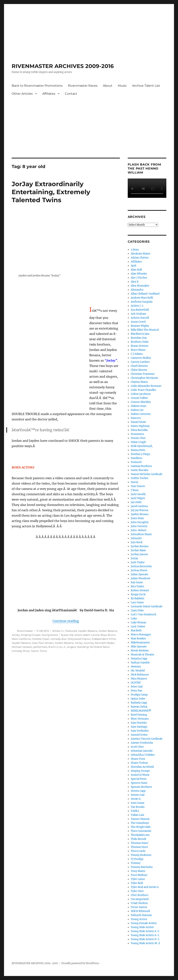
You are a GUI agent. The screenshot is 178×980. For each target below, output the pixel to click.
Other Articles (22, 94)
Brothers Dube (140, 342)
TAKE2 (135, 811)
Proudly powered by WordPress (80, 963)
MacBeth (136, 631)
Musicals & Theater (143, 655)
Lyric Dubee (138, 627)
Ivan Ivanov (138, 486)
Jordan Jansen (139, 554)
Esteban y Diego (140, 454)
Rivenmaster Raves (83, 86)
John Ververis (139, 526)
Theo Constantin (141, 831)
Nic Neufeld (138, 671)
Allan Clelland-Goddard (145, 294)
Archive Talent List (146, 86)
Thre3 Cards (138, 851)
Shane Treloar (139, 763)
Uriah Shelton (139, 903)
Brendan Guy (139, 338)
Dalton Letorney (141, 414)
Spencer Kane (139, 783)
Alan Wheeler (139, 274)
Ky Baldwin (138, 598)
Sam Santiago (139, 727)
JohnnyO (136, 538)
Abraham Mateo (141, 254)
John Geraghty (140, 522)
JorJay (16, 635)
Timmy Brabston (141, 855)
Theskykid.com (140, 835)
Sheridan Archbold (142, 767)
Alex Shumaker (140, 286)
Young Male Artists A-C (145, 931)
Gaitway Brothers (141, 466)
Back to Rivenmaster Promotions (37, 86)
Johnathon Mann (141, 534)
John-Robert (139, 530)
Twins (43, 651)
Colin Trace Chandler (143, 390)
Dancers (136, 418)
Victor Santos (139, 907)
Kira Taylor (137, 586)
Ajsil (133, 266)
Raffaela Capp (139, 703)
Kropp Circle (138, 594)
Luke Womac (139, 622)
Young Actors (50, 635)
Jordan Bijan (138, 550)
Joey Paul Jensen (43, 643)
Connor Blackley (141, 402)
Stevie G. (136, 799)
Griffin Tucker (140, 478)
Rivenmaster (25, 631)
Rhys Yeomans (140, 719)
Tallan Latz (137, 815)
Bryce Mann (138, 350)
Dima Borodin (139, 430)
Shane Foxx (138, 759)
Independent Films (104, 639)
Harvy (134, 482)
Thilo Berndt (139, 839)
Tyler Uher (137, 891)
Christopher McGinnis (144, 378)
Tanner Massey (140, 819)
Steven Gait (138, 795)
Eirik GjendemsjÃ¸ (142, 446)
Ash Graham (138, 314)
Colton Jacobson (141, 394)
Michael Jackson (22, 647)
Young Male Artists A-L (145, 935)
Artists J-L (58, 631)
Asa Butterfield (140, 310)
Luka (134, 618)
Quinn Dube (138, 699)
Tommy (136, 863)
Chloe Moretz (139, 370)
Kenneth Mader (105, 643)
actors (78, 635)
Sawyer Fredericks (142, 743)
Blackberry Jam (140, 334)
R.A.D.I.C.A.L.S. (57, 647)
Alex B (135, 282)
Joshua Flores (139, 570)
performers (40, 647)
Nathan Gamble (140, 663)
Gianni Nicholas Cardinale (147, 474)
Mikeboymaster (140, 643)
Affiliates (49, 94)
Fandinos (137, 458)
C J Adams (137, 354)
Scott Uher (137, 747)
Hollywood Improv (79, 639)
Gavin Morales (140, 470)
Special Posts (139, 779)
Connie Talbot (139, 398)
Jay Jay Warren (140, 510)
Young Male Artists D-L (145, 939)
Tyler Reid (137, 883)
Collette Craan (41, 639)
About (108, 86)
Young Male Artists (142, 927)
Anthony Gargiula (142, 302)
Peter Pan (137, 691)
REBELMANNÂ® (141, 711)
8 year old (67, 635)
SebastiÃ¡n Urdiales (143, 755)
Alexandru (137, 290)
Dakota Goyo (139, 406)
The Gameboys (140, 823)
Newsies (136, 667)
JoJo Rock (137, 542)
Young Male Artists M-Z (145, 943)
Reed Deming (139, 715)
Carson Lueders (140, 362)
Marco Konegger (141, 635)
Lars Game (137, 602)
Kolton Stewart (140, 590)
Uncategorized (140, 899)
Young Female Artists (144, 923)
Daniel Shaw (138, 422)
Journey (89, 643)
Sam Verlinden (140, 731)
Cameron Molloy (141, 358)
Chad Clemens (139, 366)
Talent (35, 651)
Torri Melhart (139, 875)
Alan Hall (136, 270)
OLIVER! (136, 683)
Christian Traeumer (143, 374)
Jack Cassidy (138, 494)
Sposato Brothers (141, 787)
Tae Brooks (138, 807)
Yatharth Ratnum (141, 915)
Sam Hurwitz (139, 723)
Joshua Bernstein (141, 566)
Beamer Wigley (140, 326)
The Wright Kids (141, 827)
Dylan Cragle (138, 442)
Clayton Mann (139, 382)
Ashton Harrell (140, 318)
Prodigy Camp (139, 695)
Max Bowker (138, 639)
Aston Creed (138, 322)
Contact (71, 94)
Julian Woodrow (141, 578)
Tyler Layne (138, 879)
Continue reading (66, 621)
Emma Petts (138, 450)
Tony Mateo (138, 871)
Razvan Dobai (139, 707)
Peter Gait (137, 687)
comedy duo (59, 639)
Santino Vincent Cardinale (147, 739)
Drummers (137, 434)
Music (122, 86)
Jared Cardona (139, 506)
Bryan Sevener (140, 346)
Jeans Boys (137, 518)
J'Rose (135, 490)
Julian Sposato (139, 574)
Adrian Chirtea (140, 258)
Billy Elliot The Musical (145, 330)
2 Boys (135, 250)
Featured (71, 631)
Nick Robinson (140, 675)
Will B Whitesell (140, 911)
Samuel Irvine (139, 735)
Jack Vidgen (138, 498)
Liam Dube (137, 610)
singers (71, 647)
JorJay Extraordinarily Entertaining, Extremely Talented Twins (51, 192)
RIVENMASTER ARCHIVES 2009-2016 (63, 66)
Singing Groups (31, 635)
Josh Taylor (138, 562)
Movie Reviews (140, 651)
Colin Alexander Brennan (146, 386)
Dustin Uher (138, 438)
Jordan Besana (108, 631)
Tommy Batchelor (142, 867)
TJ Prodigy (137, 859)
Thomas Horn (139, 847)
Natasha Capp (139, 659)
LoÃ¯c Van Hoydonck (143, 614)
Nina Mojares (139, 679)
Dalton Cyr (137, 410)
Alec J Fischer (139, 278)
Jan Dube (136, 502)
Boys (104, 635)
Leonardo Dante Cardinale (147, 606)
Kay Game (137, 582)
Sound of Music (140, 775)
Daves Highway (140, 426)
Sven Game (138, 803)
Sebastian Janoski (142, 751)
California (25, 639)
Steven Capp (138, 791)
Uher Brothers (140, 895)
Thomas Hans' (140, 843)
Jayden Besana (88, 631)
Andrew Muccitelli (142, 298)
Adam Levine (91, 635)
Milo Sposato (139, 647)
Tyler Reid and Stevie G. (145, 887)
